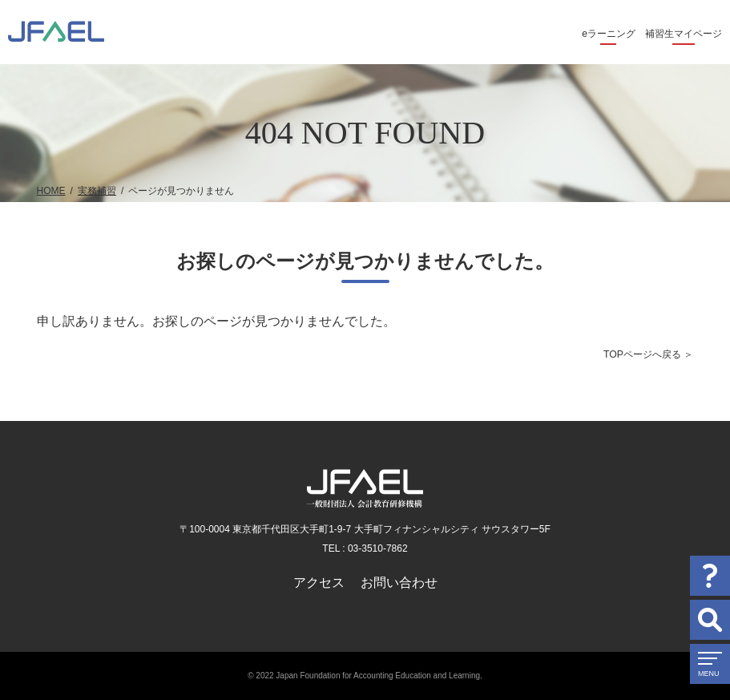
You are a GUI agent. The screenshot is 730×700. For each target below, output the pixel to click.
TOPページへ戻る (642, 354)
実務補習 (97, 191)
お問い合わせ (399, 583)
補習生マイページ (684, 34)
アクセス (319, 583)
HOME (51, 191)
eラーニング (609, 34)
